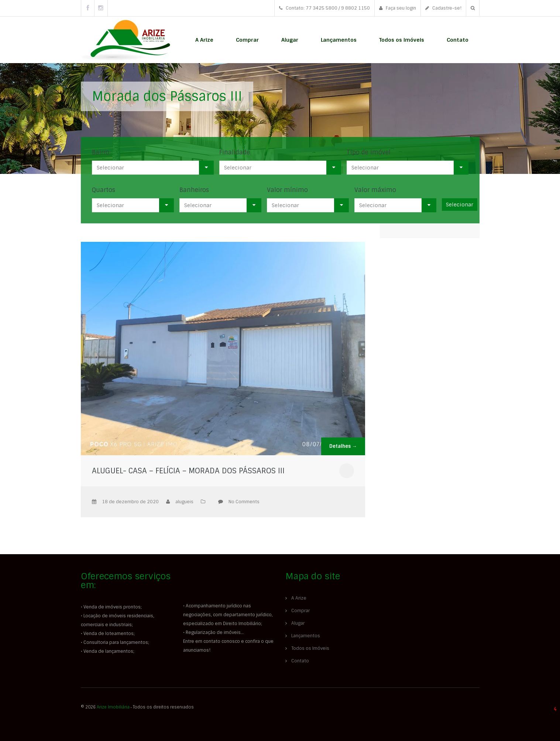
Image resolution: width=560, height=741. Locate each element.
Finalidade (235, 152)
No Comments (244, 502)
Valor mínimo (287, 190)
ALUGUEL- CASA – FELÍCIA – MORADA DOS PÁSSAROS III (188, 471)
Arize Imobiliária (113, 707)
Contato (458, 40)
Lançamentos (339, 40)
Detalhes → (343, 446)
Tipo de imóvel (369, 152)
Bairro (101, 152)
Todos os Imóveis (402, 40)
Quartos (104, 190)
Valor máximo (375, 190)
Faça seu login (398, 8)
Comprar (247, 40)
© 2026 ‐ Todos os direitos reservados (138, 707)
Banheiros (194, 190)
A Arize (204, 40)
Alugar (290, 40)
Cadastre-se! (443, 8)
